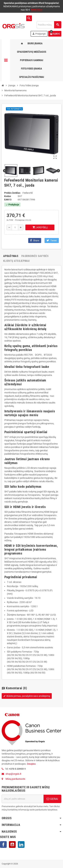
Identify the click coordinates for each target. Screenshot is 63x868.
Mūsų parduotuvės (15, 779)
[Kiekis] (15, 227)
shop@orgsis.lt (13, 774)
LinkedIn (21, 845)
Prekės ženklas (12, 193)
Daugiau (31, 764)
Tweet (52, 240)
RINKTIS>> (37, 10)
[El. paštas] (23, 799)
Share (35, 240)
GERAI (52, 799)
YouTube (12, 845)
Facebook (3, 845)
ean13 (8, 200)
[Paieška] (49, 25)
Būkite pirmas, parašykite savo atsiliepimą (27, 696)
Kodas (8, 196)
